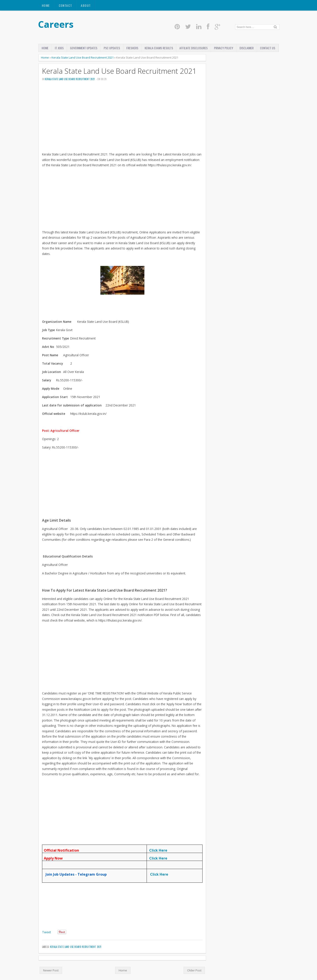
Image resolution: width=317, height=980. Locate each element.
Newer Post (51, 970)
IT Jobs (59, 48)
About (86, 5)
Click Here (158, 850)
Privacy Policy (224, 48)
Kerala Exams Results (159, 48)
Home (46, 5)
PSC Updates (112, 48)
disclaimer (247, 48)
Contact (65, 5)
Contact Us (268, 48)
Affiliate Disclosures (194, 48)
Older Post (194, 970)
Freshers (132, 48)
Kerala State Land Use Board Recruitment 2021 (83, 57)
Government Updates (84, 48)
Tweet (46, 932)
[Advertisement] (122, 118)
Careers (56, 24)
